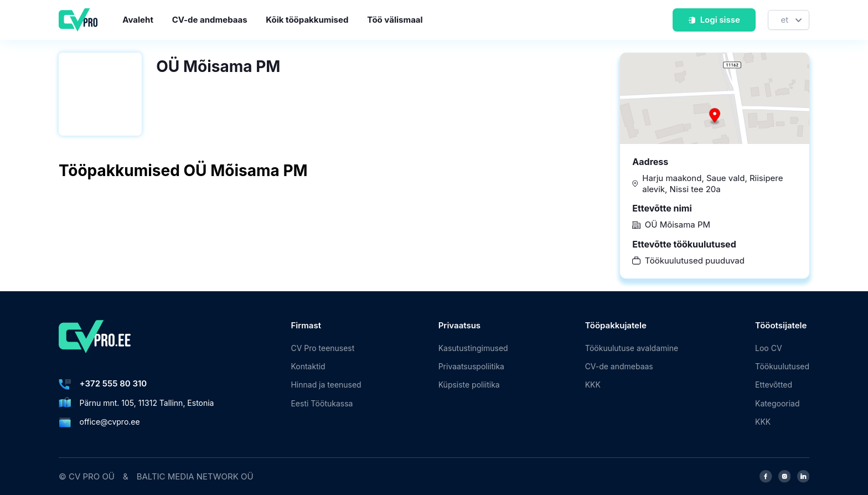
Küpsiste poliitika (469, 385)
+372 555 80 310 (113, 383)
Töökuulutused (782, 366)
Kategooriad (777, 403)
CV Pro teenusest (322, 348)
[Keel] (789, 20)
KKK (593, 385)
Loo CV (768, 348)
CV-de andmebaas (210, 20)
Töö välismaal (395, 20)
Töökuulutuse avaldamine (632, 348)
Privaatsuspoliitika (471, 366)
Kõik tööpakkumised (307, 20)
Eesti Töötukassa (322, 403)
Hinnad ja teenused (326, 385)
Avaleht (138, 20)
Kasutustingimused (473, 348)
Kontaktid (308, 366)
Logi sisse (714, 20)
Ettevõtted (774, 385)
